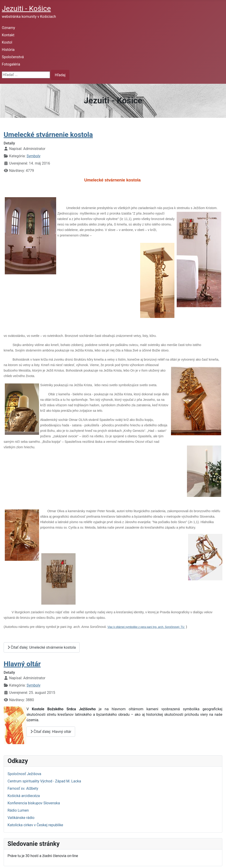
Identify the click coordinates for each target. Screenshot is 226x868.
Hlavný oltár (22, 664)
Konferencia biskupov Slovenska (34, 803)
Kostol (7, 42)
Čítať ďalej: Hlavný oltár (51, 732)
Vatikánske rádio (21, 818)
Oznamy (8, 28)
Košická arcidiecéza (24, 796)
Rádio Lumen (18, 810)
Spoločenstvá (13, 57)
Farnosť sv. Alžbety (23, 788)
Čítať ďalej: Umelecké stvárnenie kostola (42, 647)
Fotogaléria (11, 64)
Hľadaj (60, 75)
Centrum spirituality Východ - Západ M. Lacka (44, 781)
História (8, 50)
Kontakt (8, 35)
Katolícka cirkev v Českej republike (35, 825)
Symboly (33, 156)
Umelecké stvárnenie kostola (48, 135)
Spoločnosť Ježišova (24, 774)
